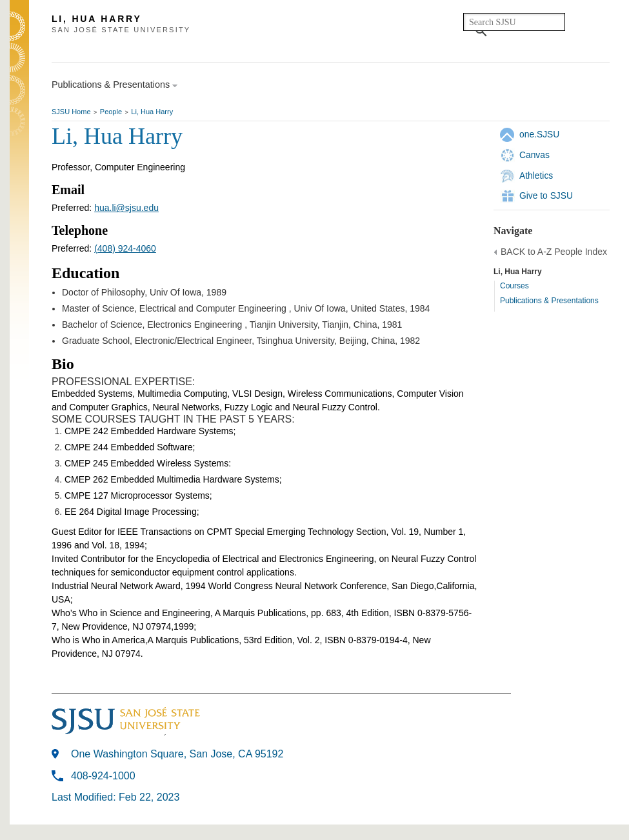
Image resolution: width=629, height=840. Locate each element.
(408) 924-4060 (125, 248)
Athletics (536, 175)
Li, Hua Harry (152, 112)
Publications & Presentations (549, 301)
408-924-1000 (103, 776)
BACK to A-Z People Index (554, 252)
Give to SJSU (546, 195)
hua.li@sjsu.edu (126, 208)
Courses (514, 286)
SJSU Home (71, 112)
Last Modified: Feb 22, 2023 (115, 797)
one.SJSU (539, 134)
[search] (514, 22)
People (111, 112)
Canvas (534, 155)
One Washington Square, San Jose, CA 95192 (177, 754)
